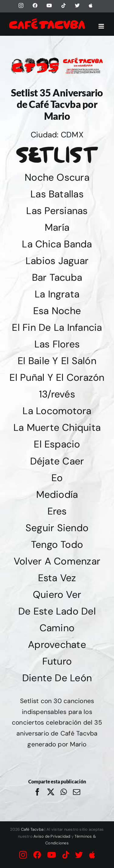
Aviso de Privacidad (52, 836)
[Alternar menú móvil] (102, 26)
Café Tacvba (32, 829)
